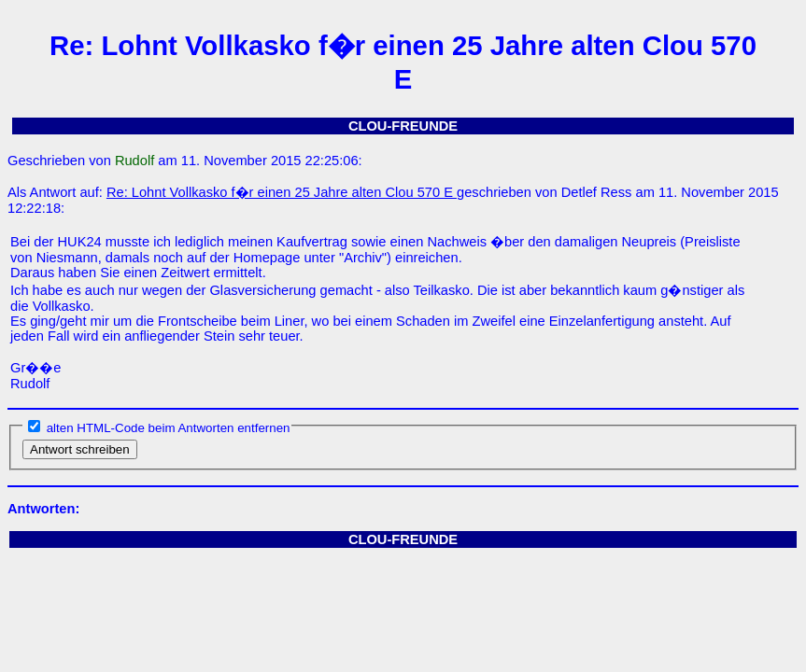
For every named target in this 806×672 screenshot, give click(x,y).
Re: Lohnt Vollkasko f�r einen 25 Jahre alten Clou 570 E (282, 192)
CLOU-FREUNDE (403, 126)
